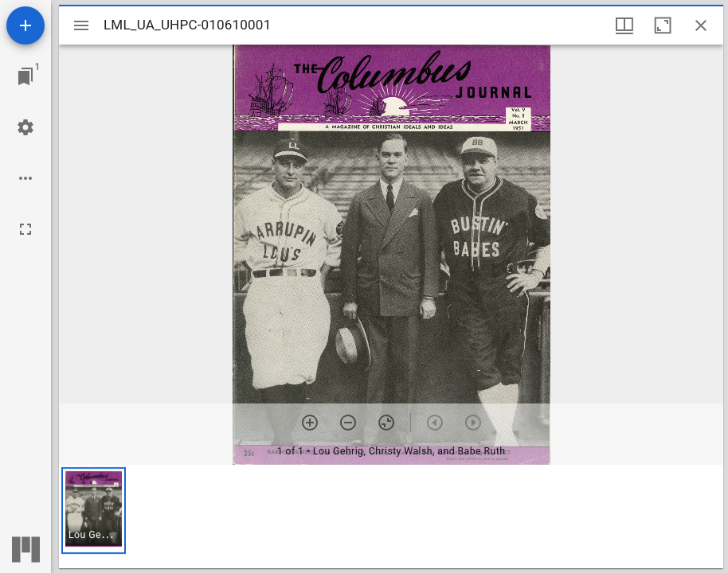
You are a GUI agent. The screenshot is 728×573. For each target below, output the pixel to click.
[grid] (391, 516)
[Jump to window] (25, 76)
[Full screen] (25, 229)
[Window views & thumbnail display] (624, 25)
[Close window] (701, 25)
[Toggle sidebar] (81, 25)
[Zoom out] (348, 423)
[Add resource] (25, 25)
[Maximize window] (663, 25)
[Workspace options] (25, 178)
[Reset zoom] (386, 423)
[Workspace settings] (25, 127)
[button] (94, 511)
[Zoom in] (310, 423)
